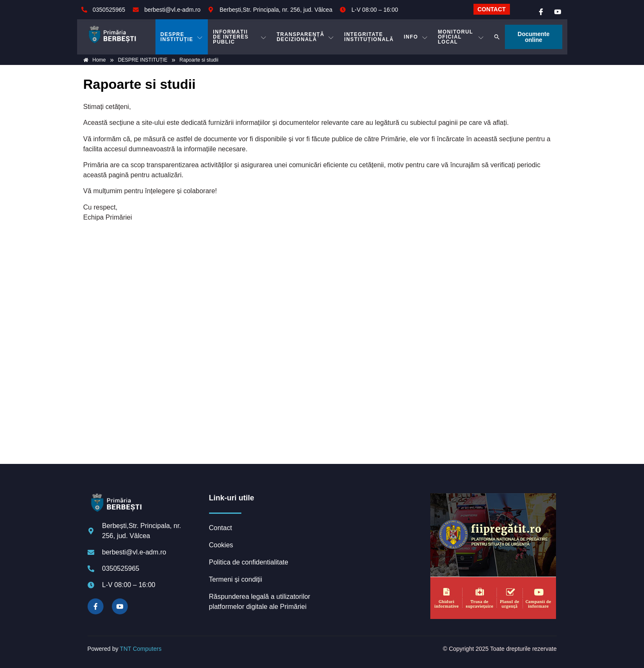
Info (416, 37)
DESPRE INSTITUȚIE (182, 37)
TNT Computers (141, 649)
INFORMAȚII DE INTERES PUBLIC (240, 37)
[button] (497, 37)
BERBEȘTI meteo (374, 525)
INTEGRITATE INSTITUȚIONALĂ (369, 37)
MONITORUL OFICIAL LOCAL (461, 37)
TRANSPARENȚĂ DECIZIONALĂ (305, 37)
